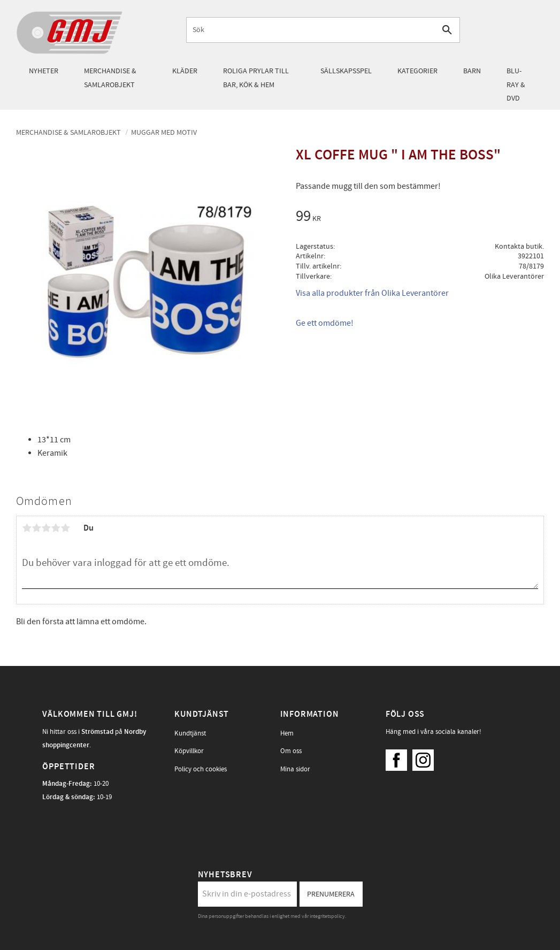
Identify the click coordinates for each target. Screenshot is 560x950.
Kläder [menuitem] (185, 71)
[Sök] (447, 30)
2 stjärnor (36, 528)
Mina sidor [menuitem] (295, 769)
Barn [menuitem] (472, 71)
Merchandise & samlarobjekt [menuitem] (110, 78)
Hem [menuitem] (287, 733)
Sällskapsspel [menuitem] (346, 71)
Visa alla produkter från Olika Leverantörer (372, 293)
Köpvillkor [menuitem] (189, 751)
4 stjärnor (56, 528)
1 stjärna (27, 528)
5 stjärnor (65, 528)
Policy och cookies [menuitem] (201, 769)
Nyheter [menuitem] (44, 71)
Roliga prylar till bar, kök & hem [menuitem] (256, 78)
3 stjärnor (46, 528)
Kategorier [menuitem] (417, 71)
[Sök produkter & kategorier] (311, 30)
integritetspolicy (327, 916)
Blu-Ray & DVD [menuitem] (516, 85)
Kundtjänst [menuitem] (190, 733)
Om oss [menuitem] (291, 751)
